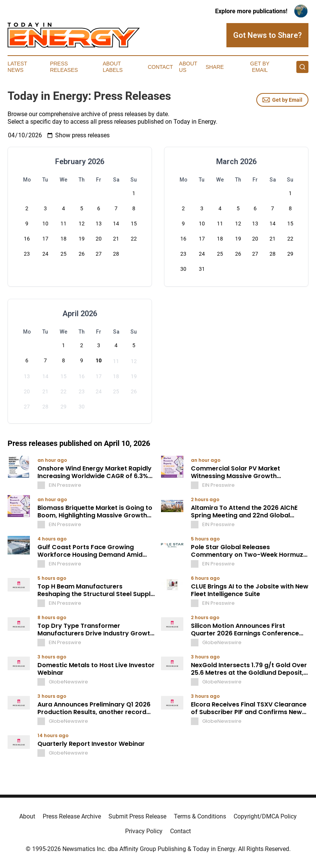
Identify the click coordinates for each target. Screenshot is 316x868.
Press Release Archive (72, 816)
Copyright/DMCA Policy (265, 816)
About (27, 816)
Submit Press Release (137, 816)
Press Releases (64, 67)
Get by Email (282, 100)
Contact (160, 67)
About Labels (113, 67)
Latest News (17, 67)
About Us (188, 67)
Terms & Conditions (200, 816)
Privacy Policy (144, 831)
